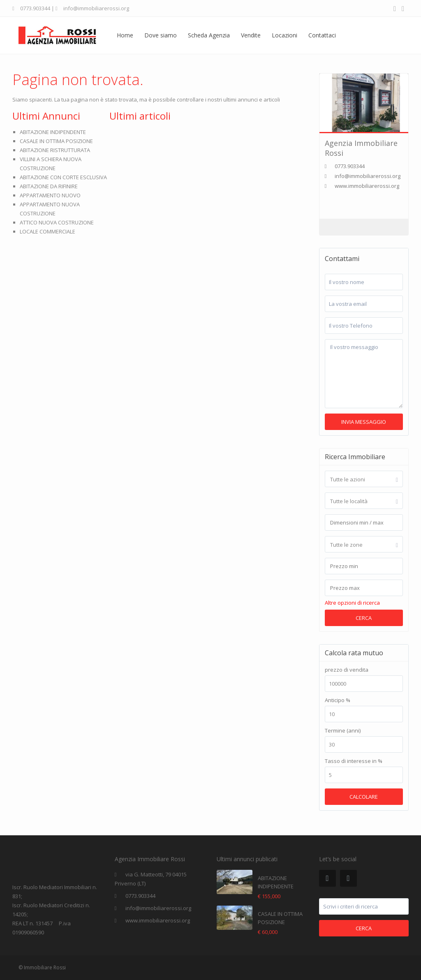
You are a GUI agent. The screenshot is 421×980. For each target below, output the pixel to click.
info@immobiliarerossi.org (158, 908)
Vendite (251, 35)
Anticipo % (338, 700)
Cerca (364, 618)
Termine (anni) (343, 731)
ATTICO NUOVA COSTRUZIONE (57, 222)
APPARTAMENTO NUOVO (50, 195)
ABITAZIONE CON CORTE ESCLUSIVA (63, 177)
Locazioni (285, 35)
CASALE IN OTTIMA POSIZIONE (56, 141)
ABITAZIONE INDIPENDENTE (53, 132)
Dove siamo (161, 35)
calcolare (364, 797)
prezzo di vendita (347, 670)
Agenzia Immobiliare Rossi (361, 148)
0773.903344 (35, 8)
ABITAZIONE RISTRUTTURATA (55, 150)
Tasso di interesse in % (354, 761)
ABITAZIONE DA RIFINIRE (49, 186)
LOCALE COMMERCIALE (47, 231)
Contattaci (322, 35)
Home (125, 35)
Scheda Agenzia (209, 35)
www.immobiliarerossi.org (367, 186)
